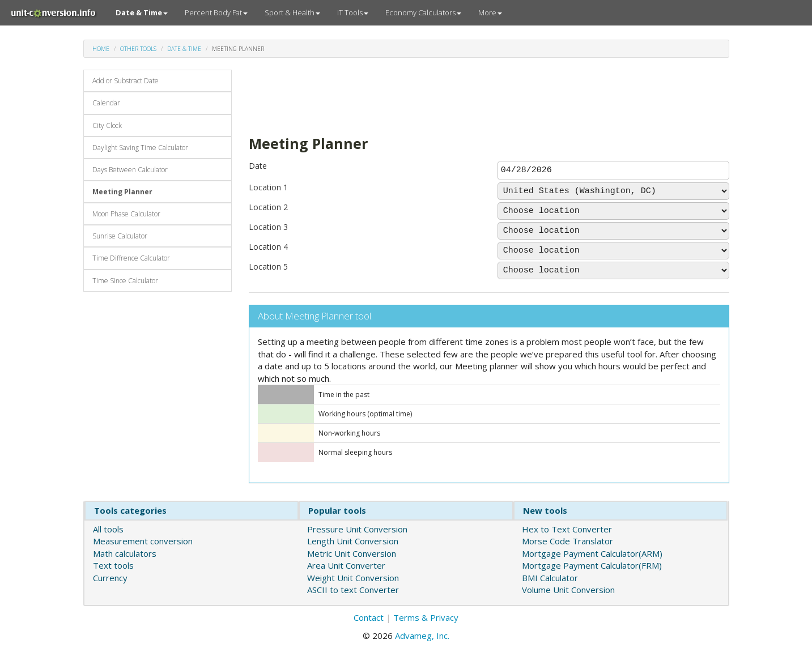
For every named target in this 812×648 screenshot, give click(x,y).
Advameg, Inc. (422, 636)
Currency (110, 578)
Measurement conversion (143, 541)
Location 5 (268, 267)
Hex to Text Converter (567, 529)
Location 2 (268, 207)
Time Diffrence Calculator (131, 258)
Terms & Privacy (426, 617)
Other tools (138, 49)
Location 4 (268, 247)
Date (258, 166)
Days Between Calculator (130, 170)
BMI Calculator (550, 578)
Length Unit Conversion (353, 541)
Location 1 (268, 187)
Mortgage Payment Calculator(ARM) (592, 553)
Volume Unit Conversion (568, 590)
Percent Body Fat (216, 12)
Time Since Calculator (125, 281)
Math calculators (125, 553)
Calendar (106, 103)
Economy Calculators (423, 12)
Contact (369, 617)
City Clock (107, 125)
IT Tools (353, 12)
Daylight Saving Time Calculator (140, 148)
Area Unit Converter (346, 565)
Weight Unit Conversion (353, 578)
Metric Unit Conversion (352, 553)
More (490, 12)
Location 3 (268, 227)
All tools (108, 529)
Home (101, 49)
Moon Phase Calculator (126, 214)
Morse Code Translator (567, 541)
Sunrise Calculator (120, 236)
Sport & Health (292, 12)
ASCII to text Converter (353, 590)
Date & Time (184, 49)
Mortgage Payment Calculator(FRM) (592, 565)
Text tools (113, 565)
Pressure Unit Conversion (357, 529)
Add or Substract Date (126, 81)
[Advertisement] (455, 95)
